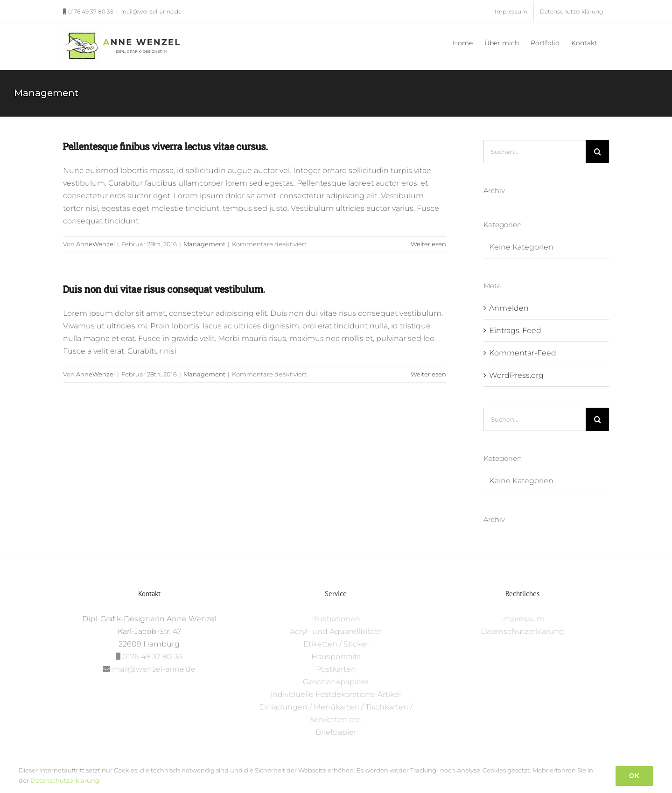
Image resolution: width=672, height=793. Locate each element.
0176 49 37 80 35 (152, 657)
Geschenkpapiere (336, 682)
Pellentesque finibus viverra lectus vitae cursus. (166, 146)
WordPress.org (516, 375)
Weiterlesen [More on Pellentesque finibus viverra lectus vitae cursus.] (428, 244)
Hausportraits (336, 657)
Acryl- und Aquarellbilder (336, 631)
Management (204, 244)
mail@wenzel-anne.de (151, 11)
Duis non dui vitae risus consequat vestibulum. (164, 289)
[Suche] (597, 152)
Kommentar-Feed (523, 353)
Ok (634, 776)
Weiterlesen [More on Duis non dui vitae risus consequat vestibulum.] (428, 374)
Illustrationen (336, 619)
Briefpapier (336, 732)
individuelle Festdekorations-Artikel (336, 694)
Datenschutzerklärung (522, 631)
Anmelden (509, 308)
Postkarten (336, 669)
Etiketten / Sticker (336, 644)
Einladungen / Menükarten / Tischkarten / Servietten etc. (336, 713)
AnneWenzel (95, 244)
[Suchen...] (535, 152)
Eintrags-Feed (515, 330)
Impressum (522, 619)
